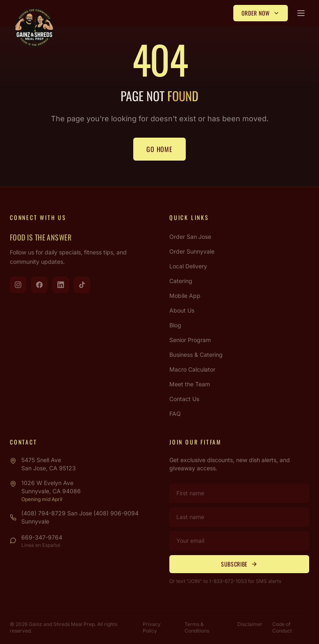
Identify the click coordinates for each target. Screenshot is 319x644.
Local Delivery (188, 266)
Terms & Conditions (197, 627)
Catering (181, 281)
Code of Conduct (282, 627)
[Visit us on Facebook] (39, 285)
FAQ (175, 414)
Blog (175, 325)
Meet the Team (190, 384)
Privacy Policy (152, 627)
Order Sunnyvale (192, 251)
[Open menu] (301, 13)
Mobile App (185, 296)
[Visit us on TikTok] (82, 285)
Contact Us (184, 399)
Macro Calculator (192, 369)
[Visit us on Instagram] (18, 285)
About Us (182, 310)
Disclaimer (250, 624)
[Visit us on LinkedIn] (61, 285)
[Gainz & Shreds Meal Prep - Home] (34, 28)
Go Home (159, 149)
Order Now (261, 13)
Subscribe (239, 564)
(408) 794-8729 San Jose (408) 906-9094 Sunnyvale (80, 517)
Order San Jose (190, 237)
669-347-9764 (42, 537)
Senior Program (190, 340)
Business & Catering (196, 355)
